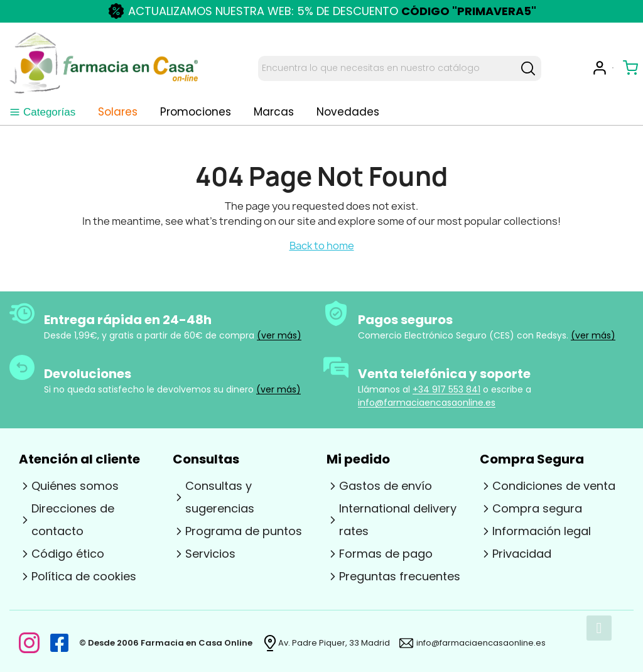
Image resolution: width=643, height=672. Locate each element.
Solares (118, 112)
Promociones (196, 112)
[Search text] (386, 68)
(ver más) (279, 335)
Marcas (274, 112)
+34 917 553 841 (446, 389)
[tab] (42, 112)
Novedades (348, 112)
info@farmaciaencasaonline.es (427, 403)
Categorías (42, 112)
